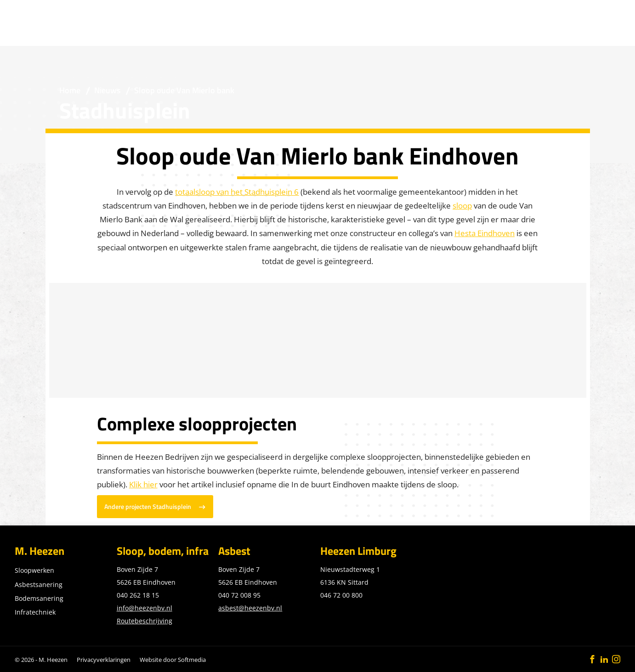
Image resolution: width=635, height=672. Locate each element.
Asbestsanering (39, 584)
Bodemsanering (39, 598)
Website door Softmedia (173, 660)
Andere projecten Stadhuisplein (148, 507)
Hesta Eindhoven (485, 233)
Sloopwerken (34, 570)
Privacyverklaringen (104, 660)
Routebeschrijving (145, 621)
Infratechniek (35, 612)
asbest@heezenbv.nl (250, 608)
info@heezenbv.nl (145, 608)
